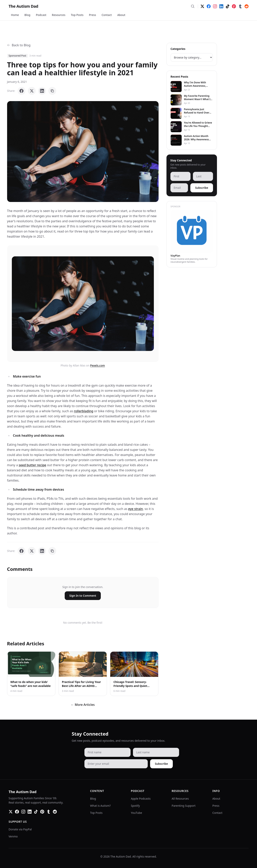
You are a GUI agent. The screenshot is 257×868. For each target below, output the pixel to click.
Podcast (41, 15)
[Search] (193, 6)
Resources (59, 15)
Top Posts (77, 15)
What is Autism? (100, 806)
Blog (27, 15)
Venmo (13, 836)
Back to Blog (19, 45)
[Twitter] (202, 6)
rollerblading (84, 411)
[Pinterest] (234, 6)
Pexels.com (98, 365)
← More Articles (83, 705)
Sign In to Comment (83, 596)
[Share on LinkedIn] (42, 91)
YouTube (137, 813)
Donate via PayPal (20, 829)
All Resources (180, 799)
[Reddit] (247, 6)
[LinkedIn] (221, 6)
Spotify (135, 806)
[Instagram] (215, 6)
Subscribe (202, 188)
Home (15, 15)
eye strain (136, 509)
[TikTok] (228, 6)
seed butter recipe (32, 465)
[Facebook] (209, 6)
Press (93, 15)
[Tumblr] (240, 6)
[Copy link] (52, 91)
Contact (107, 15)
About (121, 15)
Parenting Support (184, 806)
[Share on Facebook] (21, 91)
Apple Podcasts (141, 799)
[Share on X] (32, 91)
